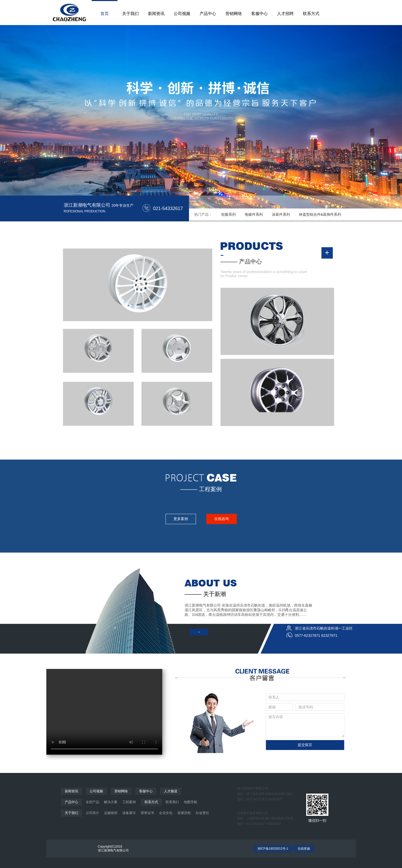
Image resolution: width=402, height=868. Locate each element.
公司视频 (182, 14)
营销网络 (234, 14)
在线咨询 (222, 519)
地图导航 (191, 802)
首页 (105, 14)
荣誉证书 (147, 813)
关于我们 (130, 14)
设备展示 (129, 813)
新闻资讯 (156, 14)
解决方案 (111, 802)
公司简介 (92, 813)
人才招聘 (285, 14)
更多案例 (181, 519)
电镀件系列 (254, 214)
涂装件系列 (281, 214)
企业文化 (166, 813)
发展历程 (184, 813)
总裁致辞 (111, 813)
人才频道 (171, 791)
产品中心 (208, 14)
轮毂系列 (228, 214)
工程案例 (129, 802)
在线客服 (304, 849)
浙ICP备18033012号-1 (273, 849)
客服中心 (259, 14)
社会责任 (202, 813)
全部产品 (92, 802)
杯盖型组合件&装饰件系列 (320, 214)
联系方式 (311, 14)
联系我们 (172, 802)
